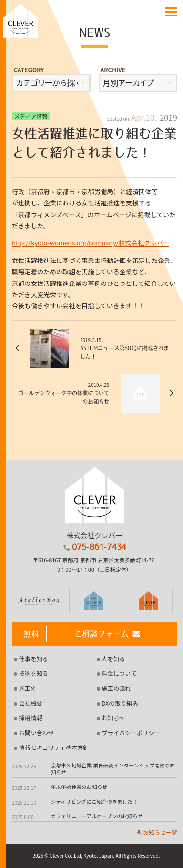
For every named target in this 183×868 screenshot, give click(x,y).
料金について (119, 673)
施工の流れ (116, 688)
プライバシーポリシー (131, 733)
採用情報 (31, 717)
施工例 (28, 688)
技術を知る (34, 673)
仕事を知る (34, 658)
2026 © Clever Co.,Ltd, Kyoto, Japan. (73, 856)
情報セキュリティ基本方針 (54, 747)
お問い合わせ (37, 733)
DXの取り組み (120, 703)
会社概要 (31, 703)
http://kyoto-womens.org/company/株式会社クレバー (91, 243)
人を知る (113, 658)
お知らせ (113, 717)
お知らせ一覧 (156, 832)
